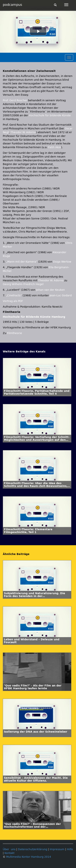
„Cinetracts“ (14, 295)
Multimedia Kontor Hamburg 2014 (29, 857)
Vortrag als (13, 301)
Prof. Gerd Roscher (15, 100)
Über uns (9, 849)
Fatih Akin (55, 147)
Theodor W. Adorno (23, 132)
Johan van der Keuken (50, 290)
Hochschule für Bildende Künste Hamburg (34, 317)
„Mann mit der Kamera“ (22, 262)
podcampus (12, 5)
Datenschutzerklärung (33, 849)
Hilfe (70, 849)
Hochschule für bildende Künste (50, 115)
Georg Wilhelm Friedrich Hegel (23, 284)
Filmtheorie (15, 333)
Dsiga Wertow (62, 262)
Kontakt (9, 853)
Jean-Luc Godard (61, 295)
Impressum (57, 849)
